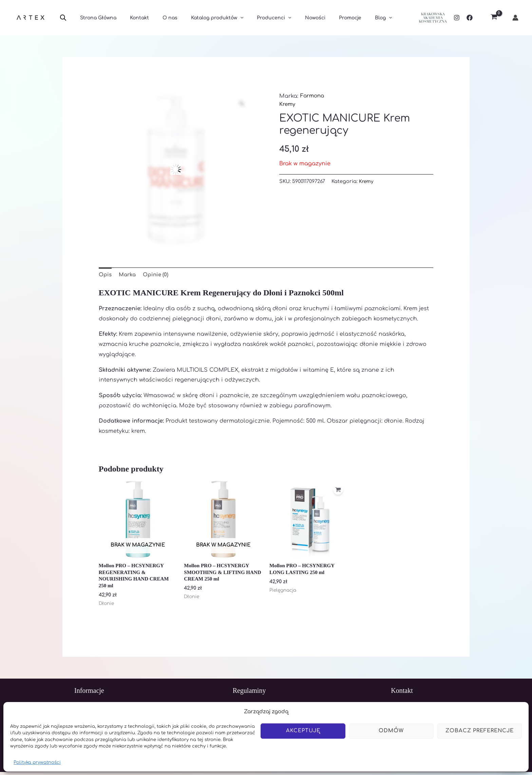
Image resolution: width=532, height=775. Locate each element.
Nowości (293, 18)
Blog (353, 18)
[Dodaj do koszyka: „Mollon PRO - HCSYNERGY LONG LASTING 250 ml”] (337, 492)
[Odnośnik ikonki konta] (515, 18)
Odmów (391, 731)
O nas (160, 18)
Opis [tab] (106, 275)
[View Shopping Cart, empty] (494, 18)
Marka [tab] (129, 275)
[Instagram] (457, 18)
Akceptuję (303, 731)
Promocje (324, 18)
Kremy (288, 104)
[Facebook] (470, 18)
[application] (226, 18)
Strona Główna (96, 18)
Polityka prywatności (37, 762)
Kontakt (133, 18)
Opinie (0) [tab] (158, 275)
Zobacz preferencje (480, 731)
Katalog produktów (203, 18)
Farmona (313, 96)
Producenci (256, 18)
